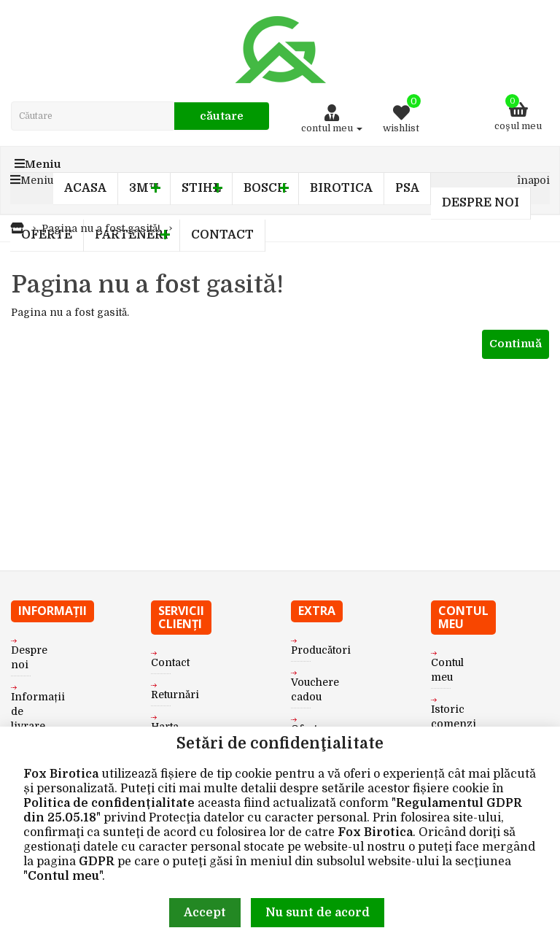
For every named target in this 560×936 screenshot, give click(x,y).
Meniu (38, 164)
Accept (205, 913)
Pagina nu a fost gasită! (101, 228)
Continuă (516, 344)
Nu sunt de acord (318, 913)
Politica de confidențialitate (109, 803)
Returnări (175, 695)
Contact (170, 662)
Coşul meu (518, 113)
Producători (321, 650)
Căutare (222, 116)
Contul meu (63, 876)
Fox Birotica (61, 774)
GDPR (97, 862)
